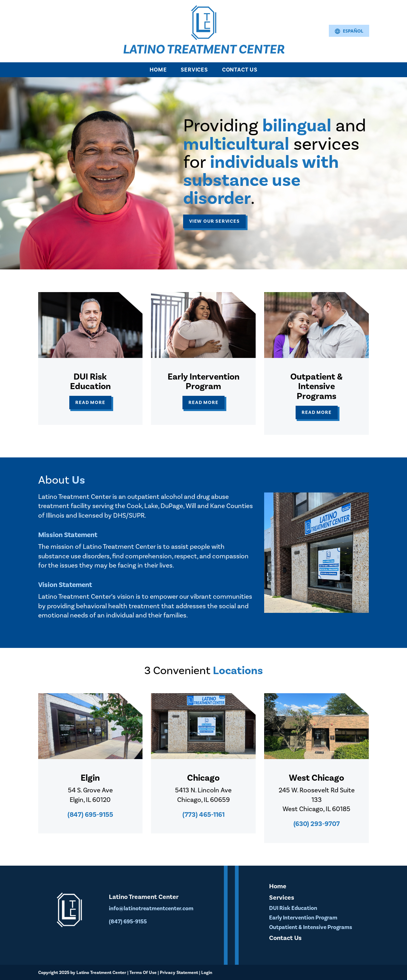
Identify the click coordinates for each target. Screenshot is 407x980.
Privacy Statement (179, 973)
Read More (90, 402)
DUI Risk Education (293, 908)
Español (349, 31)
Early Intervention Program (303, 918)
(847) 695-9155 (90, 815)
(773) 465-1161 (204, 815)
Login (207, 973)
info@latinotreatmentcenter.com (151, 908)
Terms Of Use (143, 973)
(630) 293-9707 (317, 824)
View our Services (214, 221)
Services (194, 70)
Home (158, 70)
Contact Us (240, 70)
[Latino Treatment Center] (204, 22)
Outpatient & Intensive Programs (311, 927)
